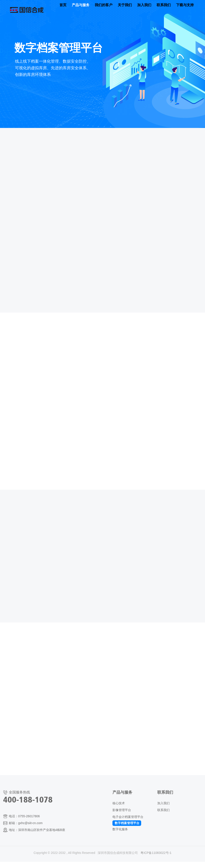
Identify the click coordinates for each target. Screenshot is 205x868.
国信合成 (27, 6)
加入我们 (144, 5)
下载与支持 (185, 5)
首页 (63, 5)
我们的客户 (104, 5)
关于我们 (125, 5)
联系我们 (164, 5)
